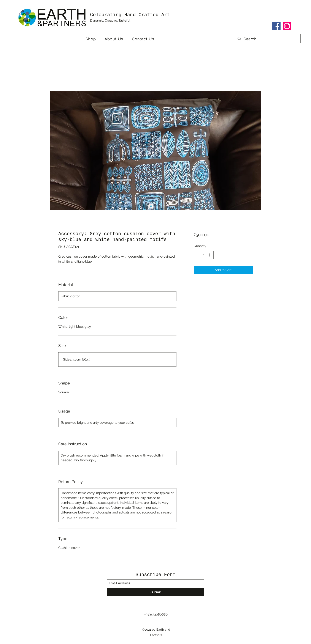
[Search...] (267, 39)
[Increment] (210, 255)
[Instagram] (287, 26)
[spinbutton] (204, 255)
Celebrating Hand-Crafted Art (130, 15)
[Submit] (155, 592)
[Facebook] (276, 26)
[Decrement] (197, 255)
